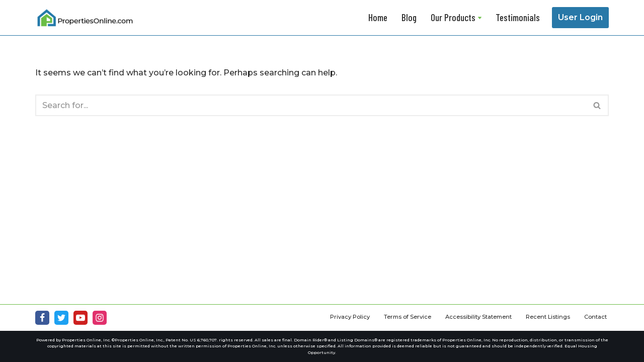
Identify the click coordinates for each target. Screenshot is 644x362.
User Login (580, 17)
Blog (409, 17)
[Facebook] (42, 318)
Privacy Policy (350, 317)
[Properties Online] (86, 18)
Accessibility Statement (478, 317)
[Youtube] (80, 318)
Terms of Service (408, 317)
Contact (595, 317)
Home (378, 17)
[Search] (311, 105)
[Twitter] (61, 318)
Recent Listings (548, 317)
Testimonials (518, 17)
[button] (480, 18)
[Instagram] (100, 318)
